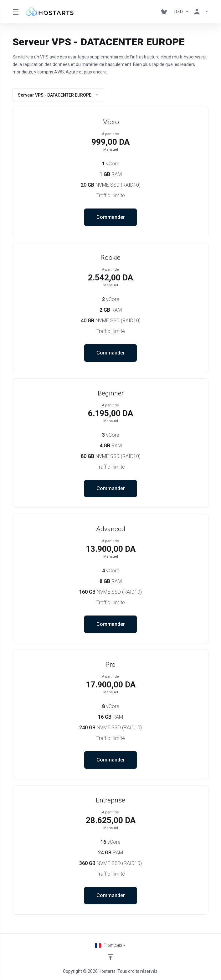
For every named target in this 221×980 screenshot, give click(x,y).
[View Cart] (165, 12)
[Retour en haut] (110, 957)
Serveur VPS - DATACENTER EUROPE (58, 95)
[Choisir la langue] (110, 945)
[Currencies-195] (182, 12)
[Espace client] (200, 12)
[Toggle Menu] (15, 12)
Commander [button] (111, 217)
